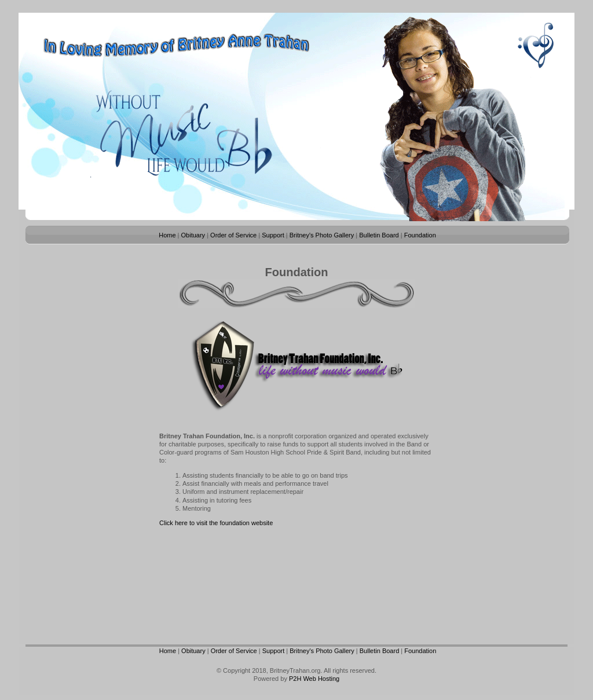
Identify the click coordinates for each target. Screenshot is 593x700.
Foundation (420, 235)
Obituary (193, 235)
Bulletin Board (379, 235)
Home (167, 235)
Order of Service (233, 235)
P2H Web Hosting (314, 679)
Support (273, 235)
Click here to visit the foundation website (216, 523)
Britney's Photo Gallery (322, 235)
